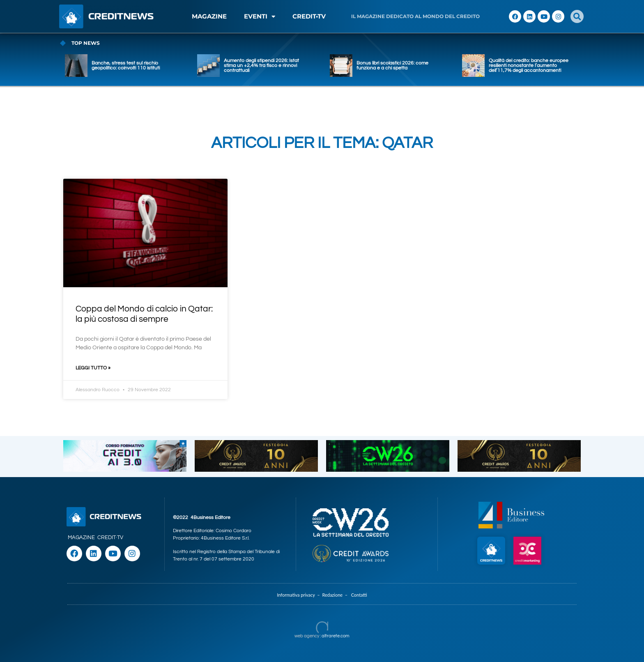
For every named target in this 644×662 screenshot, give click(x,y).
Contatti (359, 595)
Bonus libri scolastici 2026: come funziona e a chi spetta (392, 66)
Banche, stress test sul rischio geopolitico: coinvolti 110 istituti (126, 66)
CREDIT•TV (309, 16)
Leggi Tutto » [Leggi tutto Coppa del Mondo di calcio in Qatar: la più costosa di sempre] (93, 368)
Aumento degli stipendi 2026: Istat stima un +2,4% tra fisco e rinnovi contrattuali (261, 66)
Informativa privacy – (299, 595)
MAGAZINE (209, 16)
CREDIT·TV (110, 537)
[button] (577, 16)
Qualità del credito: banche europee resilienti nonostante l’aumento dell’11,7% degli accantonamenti (529, 66)
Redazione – (336, 595)
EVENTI (260, 17)
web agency (307, 636)
